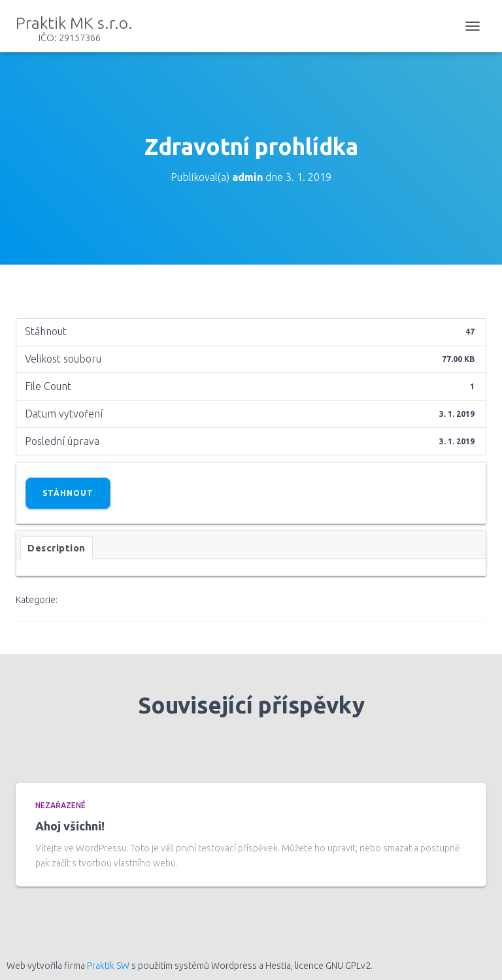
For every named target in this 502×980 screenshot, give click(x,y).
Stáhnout (68, 493)
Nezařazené (60, 805)
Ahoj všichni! (70, 826)
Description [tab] (57, 548)
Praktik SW (108, 966)
